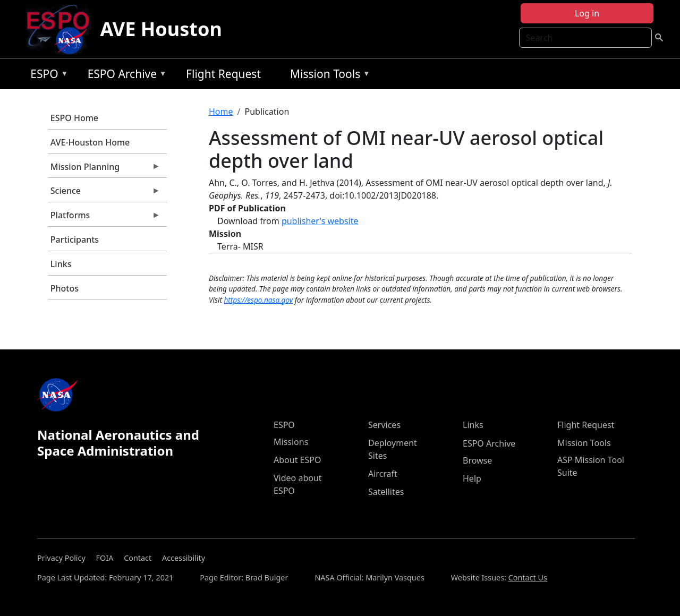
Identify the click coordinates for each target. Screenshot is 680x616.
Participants (75, 239)
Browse (477, 460)
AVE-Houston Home (90, 142)
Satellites (386, 492)
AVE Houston (161, 29)
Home (221, 112)
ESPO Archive (125, 76)
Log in (587, 13)
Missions (291, 442)
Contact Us (528, 577)
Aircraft (383, 474)
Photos (65, 288)
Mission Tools (328, 76)
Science (104, 193)
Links (61, 264)
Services (384, 425)
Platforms (104, 218)
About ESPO (297, 460)
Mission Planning (104, 169)
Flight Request (223, 74)
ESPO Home (74, 118)
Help (472, 478)
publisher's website (320, 221)
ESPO (46, 76)
